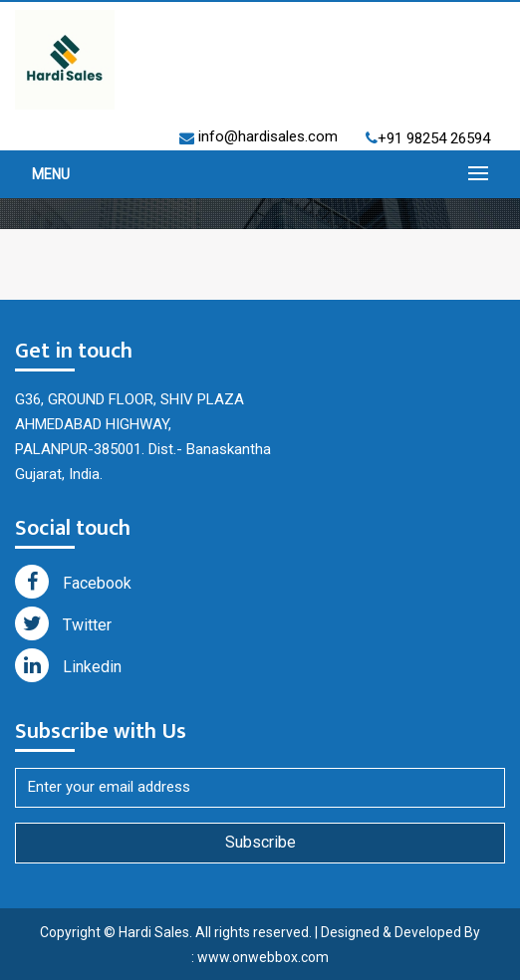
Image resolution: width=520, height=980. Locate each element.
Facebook (73, 582)
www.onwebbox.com (263, 957)
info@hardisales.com (266, 136)
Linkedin (68, 665)
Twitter (63, 623)
